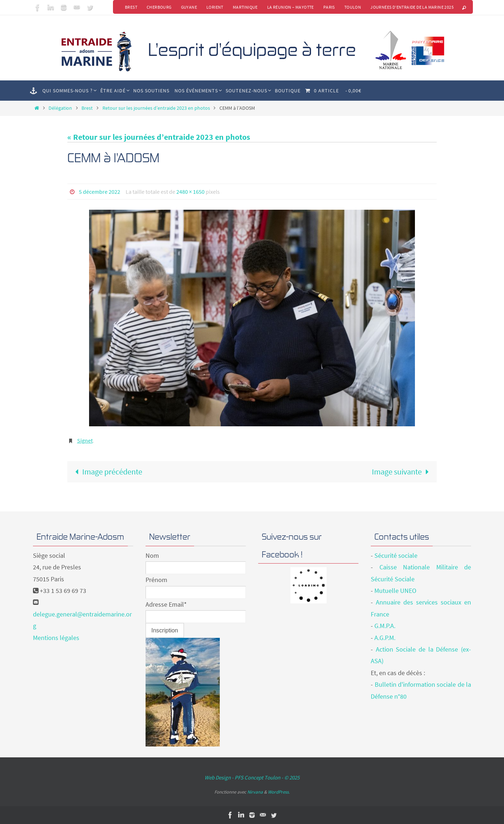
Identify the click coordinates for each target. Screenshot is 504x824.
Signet (85, 440)
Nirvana (255, 792)
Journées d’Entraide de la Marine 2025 (412, 7)
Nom (152, 555)
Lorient (215, 7)
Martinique (245, 7)
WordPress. (279, 792)
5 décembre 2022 (100, 192)
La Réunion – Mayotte (291, 7)
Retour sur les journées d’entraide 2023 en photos (156, 108)
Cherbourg (159, 7)
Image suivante (402, 472)
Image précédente (107, 472)
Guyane (189, 7)
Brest (131, 7)
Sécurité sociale (396, 555)
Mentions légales (56, 638)
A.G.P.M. (385, 638)
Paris (329, 7)
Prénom (156, 580)
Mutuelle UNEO (395, 591)
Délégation (60, 108)
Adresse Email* (166, 604)
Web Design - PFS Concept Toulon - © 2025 (252, 777)
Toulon (353, 7)
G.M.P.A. (385, 626)
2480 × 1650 (190, 192)
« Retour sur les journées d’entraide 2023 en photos (159, 137)
